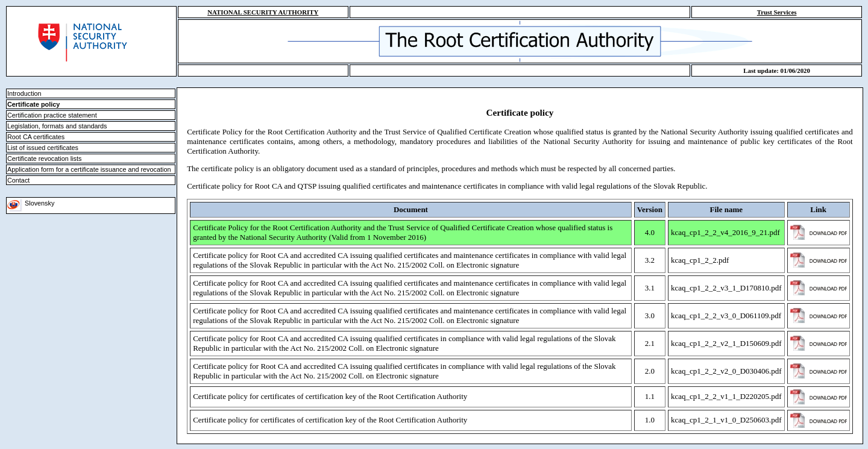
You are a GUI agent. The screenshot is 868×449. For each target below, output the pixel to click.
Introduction (24, 93)
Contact (18, 180)
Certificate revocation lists (44, 159)
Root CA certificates (36, 137)
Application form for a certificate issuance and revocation (89, 169)
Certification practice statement (52, 115)
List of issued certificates (43, 148)
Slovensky (31, 203)
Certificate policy (33, 104)
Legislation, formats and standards (57, 126)
